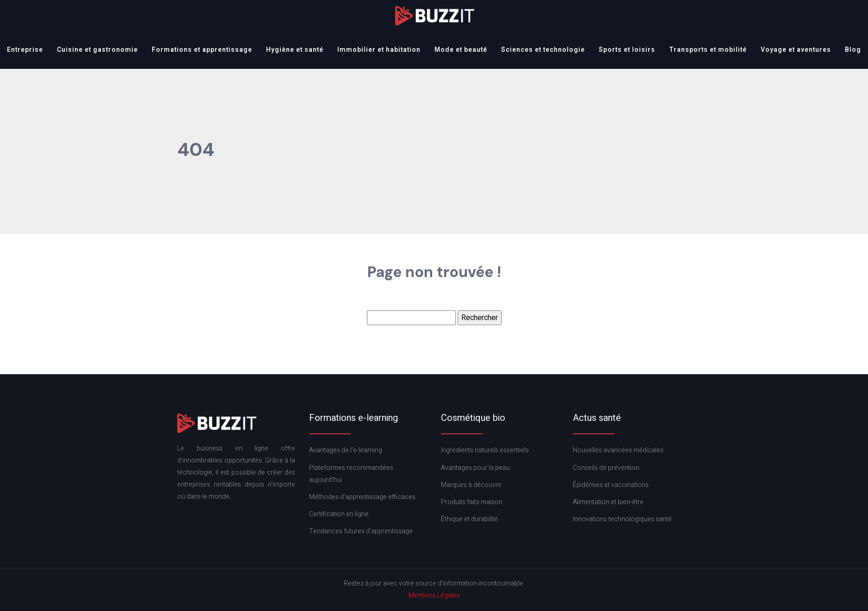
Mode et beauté (461, 50)
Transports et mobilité (708, 50)
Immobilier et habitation (379, 50)
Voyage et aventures (796, 50)
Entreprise (25, 50)
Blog (853, 50)
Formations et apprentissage (202, 50)
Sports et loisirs (627, 50)
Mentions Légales (434, 596)
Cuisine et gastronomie (97, 50)
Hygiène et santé (295, 50)
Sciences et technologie (543, 50)
